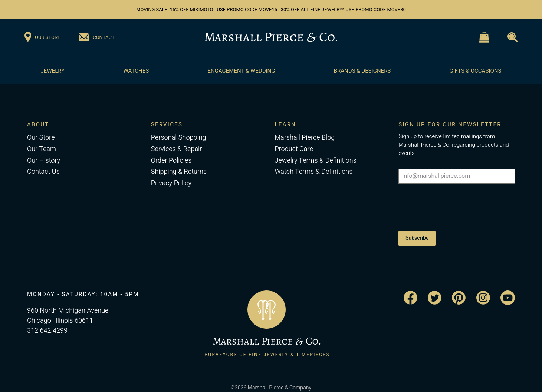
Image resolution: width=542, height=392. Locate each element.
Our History (44, 161)
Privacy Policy (171, 183)
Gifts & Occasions (475, 71)
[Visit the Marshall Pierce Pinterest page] (459, 291)
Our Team (42, 149)
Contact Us (43, 172)
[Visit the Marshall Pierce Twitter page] (435, 291)
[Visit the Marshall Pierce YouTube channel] (508, 291)
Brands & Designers (362, 71)
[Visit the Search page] (513, 37)
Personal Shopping (179, 138)
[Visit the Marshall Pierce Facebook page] (410, 291)
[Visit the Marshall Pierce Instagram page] (483, 291)
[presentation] (455, 206)
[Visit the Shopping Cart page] (484, 37)
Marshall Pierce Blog (305, 138)
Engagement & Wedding (241, 71)
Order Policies (171, 161)
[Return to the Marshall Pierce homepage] (271, 37)
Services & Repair (177, 149)
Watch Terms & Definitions (313, 172)
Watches (136, 71)
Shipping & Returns (179, 172)
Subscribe (417, 235)
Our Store (41, 138)
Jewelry (53, 71)
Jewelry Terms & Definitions (315, 161)
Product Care (294, 149)
